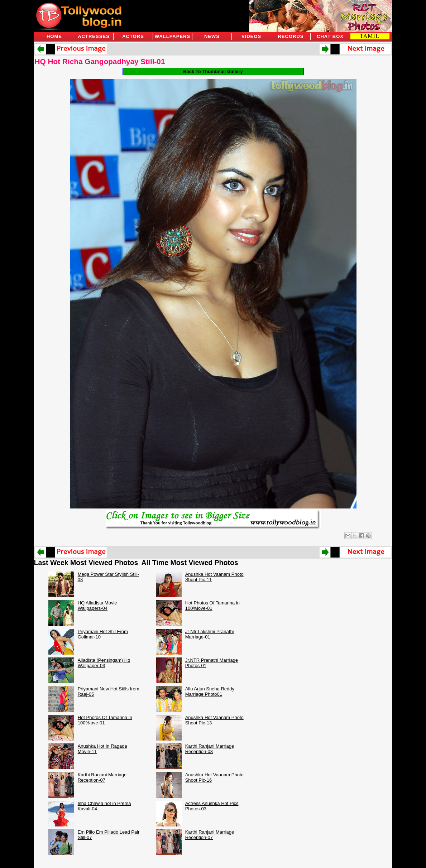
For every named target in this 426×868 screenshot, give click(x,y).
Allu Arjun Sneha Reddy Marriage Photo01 (210, 691)
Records (291, 36)
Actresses (94, 36)
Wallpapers (173, 36)
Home (54, 36)
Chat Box (330, 36)
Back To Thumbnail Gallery (213, 71)
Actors (133, 36)
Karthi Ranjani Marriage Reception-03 (210, 749)
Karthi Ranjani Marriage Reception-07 (102, 777)
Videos (251, 36)
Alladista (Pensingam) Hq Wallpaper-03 (104, 663)
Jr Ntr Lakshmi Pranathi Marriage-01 (210, 634)
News (212, 36)
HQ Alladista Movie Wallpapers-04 (97, 606)
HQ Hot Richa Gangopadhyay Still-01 (100, 61)
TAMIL (369, 36)
